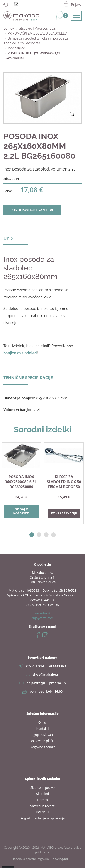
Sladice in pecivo (42, 788)
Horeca (42, 800)
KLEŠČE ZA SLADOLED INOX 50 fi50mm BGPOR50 (64, 482)
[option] (21, 483)
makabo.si (42, 613)
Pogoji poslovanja (43, 735)
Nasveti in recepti (42, 806)
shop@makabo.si (46, 674)
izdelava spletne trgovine (41, 859)
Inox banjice (16, 48)
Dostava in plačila (43, 741)
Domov (9, 28)
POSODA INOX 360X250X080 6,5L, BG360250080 (21, 482)
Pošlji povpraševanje (32, 210)
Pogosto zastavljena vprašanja (43, 818)
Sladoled (43, 794)
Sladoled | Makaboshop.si (38, 28)
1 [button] (32, 535)
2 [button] (39, 535)
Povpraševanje (64, 513)
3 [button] (46, 535)
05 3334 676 (57, 666)
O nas (43, 722)
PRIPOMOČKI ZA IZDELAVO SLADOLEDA (37, 33)
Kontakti (42, 728)
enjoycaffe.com (42, 618)
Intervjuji (42, 812)
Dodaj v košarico (21, 511)
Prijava (76, 4)
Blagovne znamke (42, 747)
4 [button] (53, 535)
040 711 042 (35, 666)
